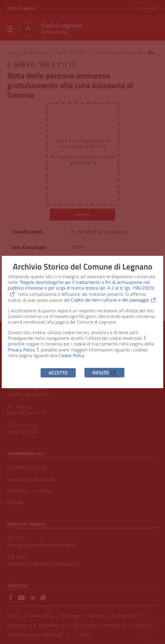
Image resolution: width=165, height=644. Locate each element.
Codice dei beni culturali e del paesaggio (114, 300)
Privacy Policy (21, 350)
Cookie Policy (71, 355)
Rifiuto (104, 373)
